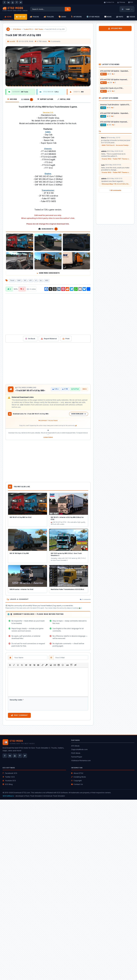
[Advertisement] (39, 314)
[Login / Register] (127, 9)
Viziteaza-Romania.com (81, 760)
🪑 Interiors (76, 17)
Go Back (30, 339)
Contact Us (109, 2)
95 (25, 280)
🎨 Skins (62, 17)
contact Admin (48, 437)
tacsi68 (12, 41)
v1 (36, 280)
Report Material (49, 339)
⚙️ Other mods (93, 17)
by (41, 280)
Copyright (76, 781)
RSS (131, 2)
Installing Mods (79, 777)
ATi (31, 280)
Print (66, 339)
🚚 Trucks (34, 17)
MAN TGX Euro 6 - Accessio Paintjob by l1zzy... (116, 145)
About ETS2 (77, 773)
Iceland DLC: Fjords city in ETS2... (112, 88)
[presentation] (10, 665)
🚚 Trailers (49, 17)
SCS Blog (8, 784)
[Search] (68, 9)
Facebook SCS (10, 773)
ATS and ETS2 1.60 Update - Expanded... (115, 71)
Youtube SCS (9, 781)
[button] (10, 665)
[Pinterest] (17, 2)
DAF (19, 280)
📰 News (108, 17)
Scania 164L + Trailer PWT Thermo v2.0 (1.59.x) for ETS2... (116, 159)
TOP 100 (21, 17)
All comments (115, 190)
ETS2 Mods (17, 29)
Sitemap (121, 2)
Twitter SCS (9, 777)
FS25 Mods (76, 753)
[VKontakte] (8, 2)
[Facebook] (4, 2)
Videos (131, 17)
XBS (47, 280)
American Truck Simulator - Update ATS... (115, 105)
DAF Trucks (39, 29)
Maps (120, 17)
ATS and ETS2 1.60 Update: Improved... (114, 80)
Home (8, 17)
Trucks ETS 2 (28, 29)
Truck (12, 280)
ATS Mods (75, 746)
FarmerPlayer (77, 757)
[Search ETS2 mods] (48, 9)
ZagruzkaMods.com (79, 749)
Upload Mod (115, 28)
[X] (21, 2)
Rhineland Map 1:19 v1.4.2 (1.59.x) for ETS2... (116, 184)
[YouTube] (13, 2)
